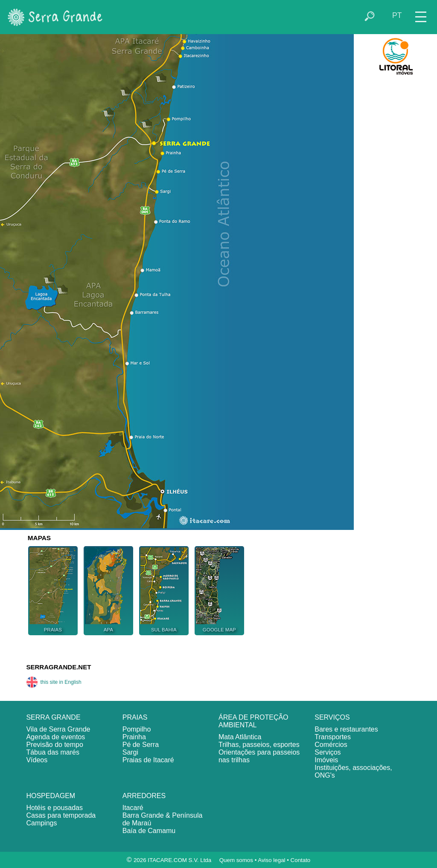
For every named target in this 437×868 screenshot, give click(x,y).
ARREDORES (144, 796)
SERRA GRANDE (53, 717)
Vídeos (37, 760)
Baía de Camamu (149, 831)
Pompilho (137, 729)
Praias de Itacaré (148, 760)
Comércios (331, 745)
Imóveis (326, 760)
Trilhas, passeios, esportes (259, 745)
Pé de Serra (141, 745)
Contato (301, 860)
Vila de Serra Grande (58, 729)
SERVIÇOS (332, 717)
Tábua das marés (53, 752)
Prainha (134, 737)
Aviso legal (271, 860)
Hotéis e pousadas (54, 808)
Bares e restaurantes (346, 729)
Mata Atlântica (240, 737)
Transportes (333, 737)
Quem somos (236, 860)
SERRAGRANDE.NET (58, 667)
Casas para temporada (61, 815)
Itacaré (133, 808)
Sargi (130, 752)
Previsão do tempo (54, 745)
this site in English (54, 682)
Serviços (328, 752)
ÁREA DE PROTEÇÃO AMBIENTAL (253, 721)
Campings (41, 823)
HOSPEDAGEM (51, 796)
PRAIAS (135, 717)
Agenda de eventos (55, 737)
